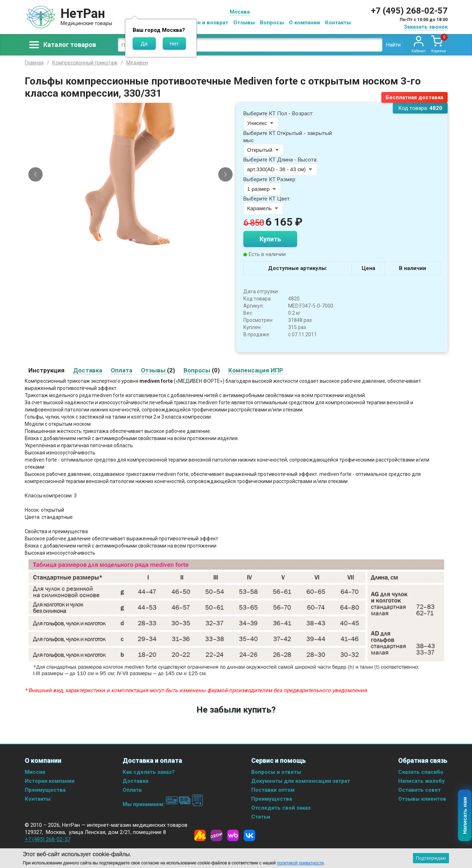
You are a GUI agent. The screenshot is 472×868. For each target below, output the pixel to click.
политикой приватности (300, 863)
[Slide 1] (127, 241)
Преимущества (45, 790)
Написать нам (465, 816)
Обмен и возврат (206, 23)
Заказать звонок (426, 27)
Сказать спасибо (421, 772)
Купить (270, 239)
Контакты (338, 23)
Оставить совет (419, 790)
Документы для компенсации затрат (301, 781)
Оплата (132, 790)
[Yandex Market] (200, 835)
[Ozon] (216, 835)
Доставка (135, 781)
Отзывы (244, 23)
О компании (304, 23)
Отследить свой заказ (281, 808)
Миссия (35, 772)
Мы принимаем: (163, 804)
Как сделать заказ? (149, 772)
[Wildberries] (233, 835)
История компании (50, 781)
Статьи (261, 817)
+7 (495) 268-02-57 (409, 11)
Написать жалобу (421, 781)
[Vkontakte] (249, 835)
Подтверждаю (431, 858)
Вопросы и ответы (276, 772)
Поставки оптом (273, 790)
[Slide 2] (133, 241)
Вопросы (272, 23)
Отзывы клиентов (422, 799)
